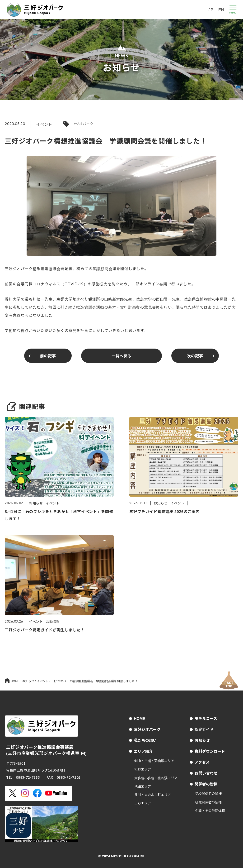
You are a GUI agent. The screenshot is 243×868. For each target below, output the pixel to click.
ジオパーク (85, 124)
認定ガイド (204, 729)
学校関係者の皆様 (208, 793)
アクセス (202, 762)
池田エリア (143, 786)
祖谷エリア (143, 769)
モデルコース (206, 718)
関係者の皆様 (206, 784)
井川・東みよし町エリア (153, 795)
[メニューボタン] (233, 10)
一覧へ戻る (121, 356)
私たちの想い (145, 740)
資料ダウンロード (210, 751)
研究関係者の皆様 (208, 802)
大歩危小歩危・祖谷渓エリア (156, 778)
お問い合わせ (206, 773)
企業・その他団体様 (210, 810)
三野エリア (143, 803)
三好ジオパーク (147, 729)
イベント (44, 124)
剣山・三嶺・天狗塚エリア (154, 761)
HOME (140, 718)
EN (221, 10)
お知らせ (202, 740)
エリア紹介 (143, 751)
